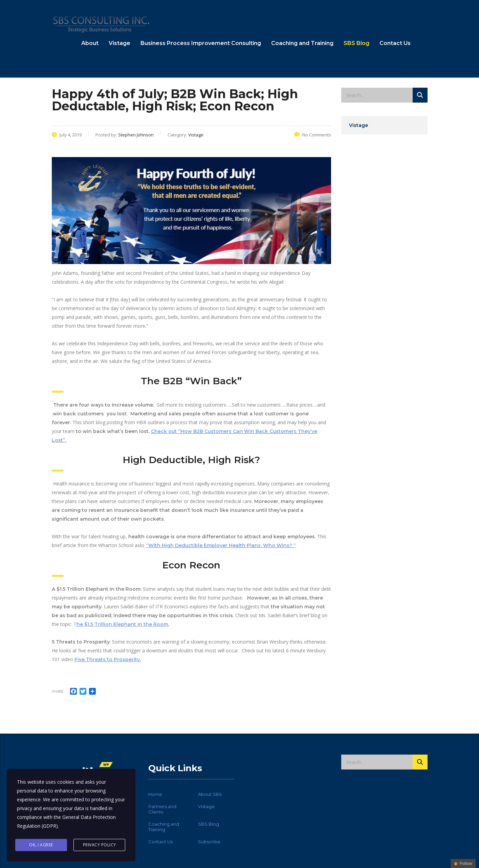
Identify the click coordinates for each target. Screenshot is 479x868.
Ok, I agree (41, 845)
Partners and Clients (162, 809)
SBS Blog (356, 43)
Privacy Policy (100, 845)
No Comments (313, 135)
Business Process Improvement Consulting (201, 43)
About (90, 43)
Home (155, 794)
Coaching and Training (302, 43)
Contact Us (395, 43)
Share (58, 691)
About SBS (210, 794)
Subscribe (209, 842)
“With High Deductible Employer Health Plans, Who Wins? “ (221, 545)
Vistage (119, 43)
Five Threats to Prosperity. (108, 659)
